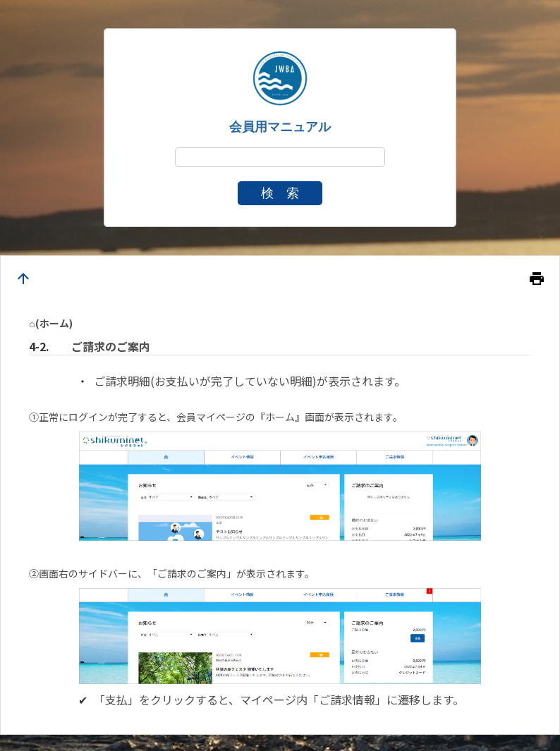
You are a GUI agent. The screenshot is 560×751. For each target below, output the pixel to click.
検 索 (280, 193)
